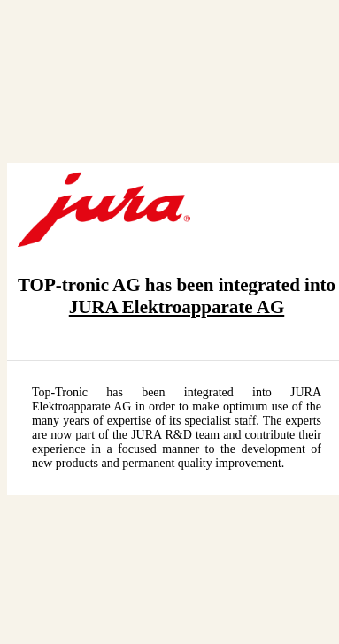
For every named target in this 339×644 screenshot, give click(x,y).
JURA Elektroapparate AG (177, 307)
